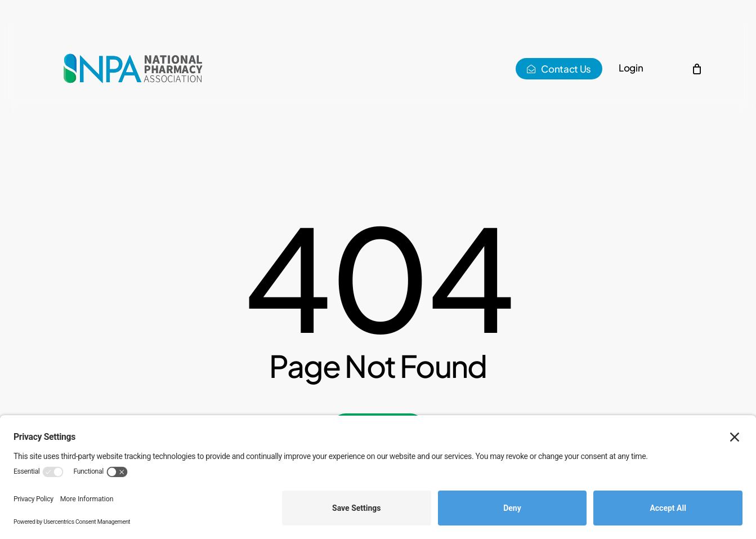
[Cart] (697, 69)
